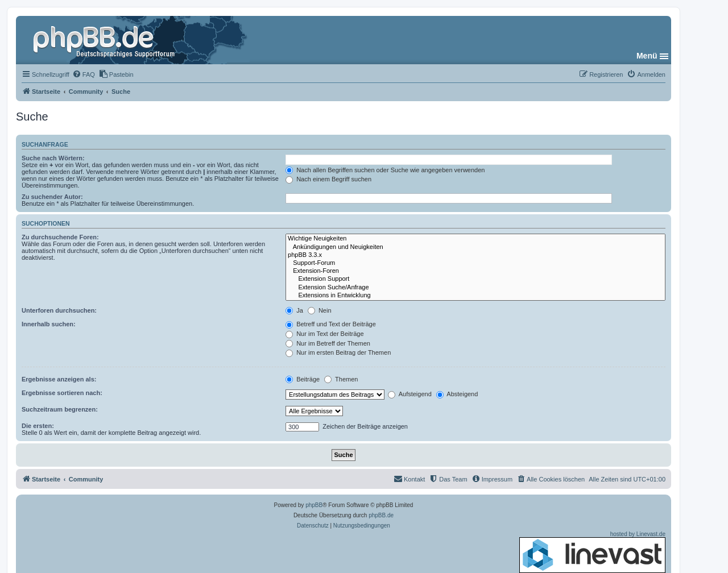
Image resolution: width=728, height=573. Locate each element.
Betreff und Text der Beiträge (331, 324)
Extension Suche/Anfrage (475, 288)
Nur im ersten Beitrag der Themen (338, 352)
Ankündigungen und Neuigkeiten (475, 247)
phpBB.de (381, 515)
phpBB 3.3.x (475, 255)
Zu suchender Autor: (52, 197)
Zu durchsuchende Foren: (60, 237)
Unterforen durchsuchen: (59, 310)
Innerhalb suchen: (49, 324)
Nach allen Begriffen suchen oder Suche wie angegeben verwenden (385, 170)
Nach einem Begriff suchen (328, 179)
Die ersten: (38, 426)
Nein (320, 310)
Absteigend (457, 394)
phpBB (314, 505)
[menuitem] (84, 74)
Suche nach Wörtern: (53, 158)
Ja (294, 310)
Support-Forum (475, 263)
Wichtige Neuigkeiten (475, 239)
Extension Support (475, 279)
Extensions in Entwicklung (475, 296)
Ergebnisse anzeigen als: (59, 379)
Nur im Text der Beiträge (324, 334)
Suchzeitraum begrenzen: (60, 409)
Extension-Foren (475, 271)
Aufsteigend (410, 394)
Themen (341, 379)
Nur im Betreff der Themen (328, 343)
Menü (647, 56)
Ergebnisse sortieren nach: (62, 393)
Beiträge (303, 379)
